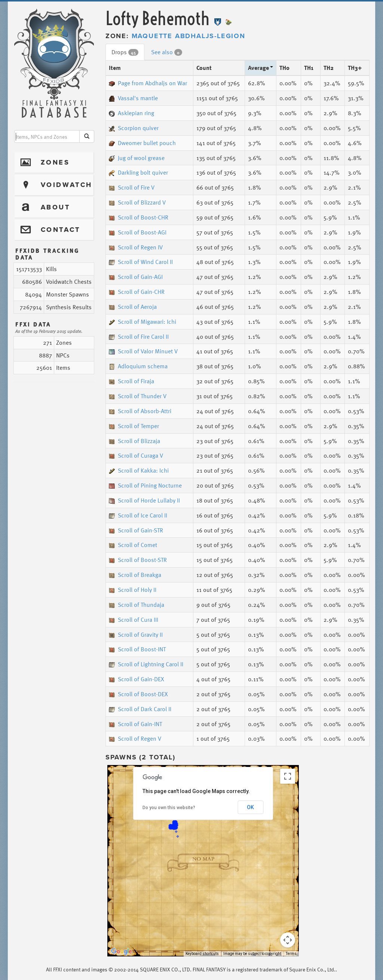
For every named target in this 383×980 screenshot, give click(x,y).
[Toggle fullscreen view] (288, 776)
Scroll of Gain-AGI (136, 277)
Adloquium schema (138, 366)
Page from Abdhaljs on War (148, 83)
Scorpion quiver (134, 128)
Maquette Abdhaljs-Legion (189, 36)
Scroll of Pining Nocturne (145, 485)
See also (167, 52)
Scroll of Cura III (134, 620)
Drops (125, 52)
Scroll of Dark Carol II (140, 709)
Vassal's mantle (133, 98)
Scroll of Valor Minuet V (143, 351)
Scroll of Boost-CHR (139, 217)
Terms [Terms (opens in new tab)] (291, 954)
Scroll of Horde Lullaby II (144, 500)
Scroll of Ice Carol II (138, 515)
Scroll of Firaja (131, 381)
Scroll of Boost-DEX (138, 694)
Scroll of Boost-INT (137, 649)
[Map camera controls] (288, 940)
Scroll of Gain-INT (135, 724)
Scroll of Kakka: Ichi (139, 470)
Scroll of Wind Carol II (141, 262)
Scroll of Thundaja (137, 605)
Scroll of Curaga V (136, 455)
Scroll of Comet (133, 545)
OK (250, 807)
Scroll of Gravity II (136, 635)
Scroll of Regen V (135, 738)
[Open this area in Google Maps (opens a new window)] (122, 952)
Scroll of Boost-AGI (138, 232)
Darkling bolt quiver (138, 172)
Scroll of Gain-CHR (137, 292)
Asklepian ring (131, 113)
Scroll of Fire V (132, 187)
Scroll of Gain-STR (136, 530)
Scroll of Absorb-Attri (140, 411)
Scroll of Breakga (135, 575)
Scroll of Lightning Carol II (146, 664)
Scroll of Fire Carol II (139, 337)
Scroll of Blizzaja (134, 441)
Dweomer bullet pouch (142, 143)
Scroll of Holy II (133, 590)
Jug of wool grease (137, 158)
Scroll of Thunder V (138, 396)
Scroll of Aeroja (133, 307)
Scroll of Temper (134, 426)
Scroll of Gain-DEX (137, 679)
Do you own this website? (169, 808)
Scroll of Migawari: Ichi (143, 322)
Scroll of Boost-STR (138, 560)
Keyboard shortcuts (202, 954)
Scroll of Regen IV (136, 247)
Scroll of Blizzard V (137, 202)
